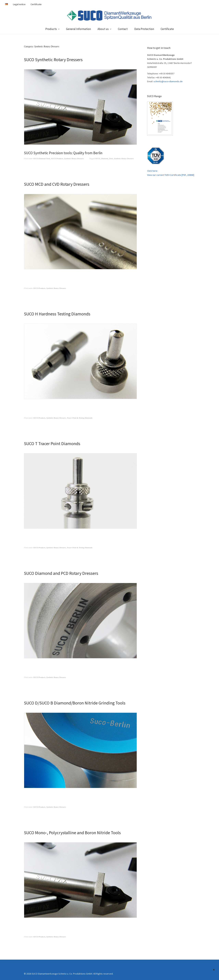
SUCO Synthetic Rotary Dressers (53, 60)
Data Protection (144, 29)
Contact (123, 29)
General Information (78, 29)
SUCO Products (57, 158)
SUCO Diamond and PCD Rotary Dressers (61, 573)
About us (103, 29)
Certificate (36, 4)
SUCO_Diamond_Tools (104, 158)
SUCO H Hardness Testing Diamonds (57, 314)
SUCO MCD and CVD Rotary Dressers (57, 184)
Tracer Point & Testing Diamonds (80, 418)
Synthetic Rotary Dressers (74, 158)
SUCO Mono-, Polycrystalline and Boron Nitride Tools (72, 832)
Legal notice (19, 4)
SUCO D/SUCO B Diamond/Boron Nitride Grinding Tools (75, 702)
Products (51, 29)
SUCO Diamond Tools (42, 158)
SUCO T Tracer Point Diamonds (52, 443)
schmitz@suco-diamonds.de (168, 81)
